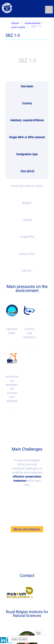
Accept (14, 639)
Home (15, 22)
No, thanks (23, 639)
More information (27, 529)
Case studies (33, 22)
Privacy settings (38, 633)
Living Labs (18, 26)
